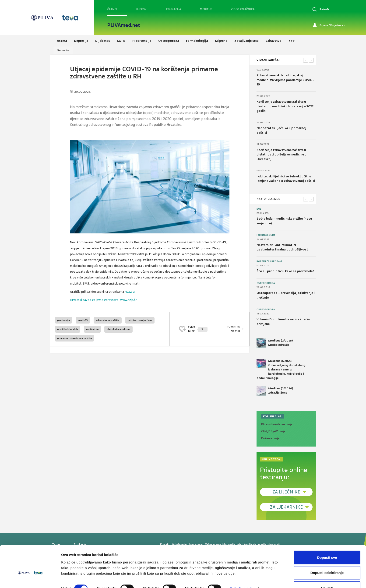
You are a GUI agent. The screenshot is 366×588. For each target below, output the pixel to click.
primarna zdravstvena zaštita (74, 338)
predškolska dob (68, 329)
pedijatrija (92, 329)
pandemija (63, 320)
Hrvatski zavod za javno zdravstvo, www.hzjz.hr (103, 300)
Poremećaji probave (269, 261)
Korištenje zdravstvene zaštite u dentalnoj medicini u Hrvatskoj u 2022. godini (285, 106)
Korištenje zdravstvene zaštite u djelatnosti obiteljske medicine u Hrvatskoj (282, 155)
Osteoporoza (266, 283)
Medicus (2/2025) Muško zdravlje (275, 343)
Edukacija (174, 9)
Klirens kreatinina (273, 424)
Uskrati (327, 576)
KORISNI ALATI (273, 416)
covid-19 (83, 320)
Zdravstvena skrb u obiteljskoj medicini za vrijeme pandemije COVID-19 (285, 80)
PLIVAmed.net (124, 25)
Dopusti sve (327, 545)
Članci (112, 9)
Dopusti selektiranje (327, 560)
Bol (259, 209)
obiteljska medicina (118, 329)
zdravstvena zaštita (108, 320)
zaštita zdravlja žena (140, 320)
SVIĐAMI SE (198, 329)
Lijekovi (142, 9)
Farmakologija (266, 235)
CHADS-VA (270, 431)
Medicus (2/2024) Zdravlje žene (275, 391)
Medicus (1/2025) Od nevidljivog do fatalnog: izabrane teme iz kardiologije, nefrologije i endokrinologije (281, 369)
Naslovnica (63, 50)
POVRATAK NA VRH (233, 329)
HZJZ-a (130, 292)
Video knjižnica (243, 9)
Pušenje (267, 438)
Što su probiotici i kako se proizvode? (285, 271)
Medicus (206, 9)
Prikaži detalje (242, 576)
